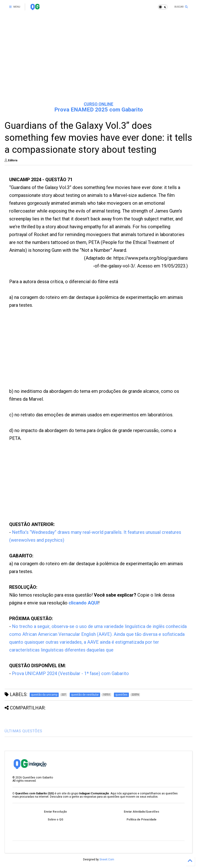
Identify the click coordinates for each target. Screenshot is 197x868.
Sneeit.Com (107, 859)
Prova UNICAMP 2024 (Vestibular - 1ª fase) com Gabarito (70, 673)
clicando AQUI (83, 603)
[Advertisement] (98, 62)
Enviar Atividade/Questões (142, 812)
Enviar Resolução (55, 812)
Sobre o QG (55, 820)
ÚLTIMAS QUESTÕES (23, 731)
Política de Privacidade (142, 820)
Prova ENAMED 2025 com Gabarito (99, 110)
